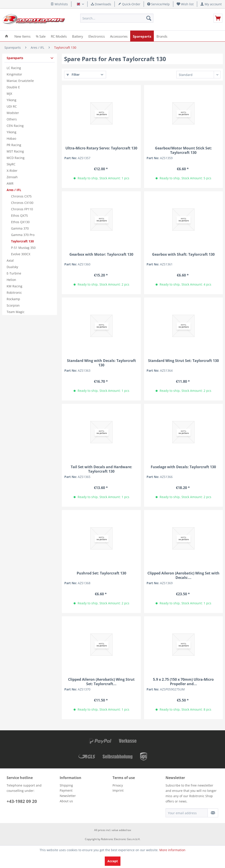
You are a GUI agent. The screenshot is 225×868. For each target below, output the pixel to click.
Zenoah (12, 177)
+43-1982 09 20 (22, 801)
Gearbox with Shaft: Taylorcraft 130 (183, 254)
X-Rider (12, 171)
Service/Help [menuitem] (158, 4)
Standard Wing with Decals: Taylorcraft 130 (101, 363)
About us (66, 801)
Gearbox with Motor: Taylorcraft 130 (101, 254)
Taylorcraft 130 (22, 241)
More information (172, 850)
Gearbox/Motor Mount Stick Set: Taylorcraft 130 (183, 150)
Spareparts (15, 58)
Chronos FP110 (22, 209)
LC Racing (14, 68)
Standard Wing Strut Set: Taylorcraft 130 (183, 361)
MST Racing (15, 151)
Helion (11, 280)
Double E (13, 87)
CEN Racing (15, 126)
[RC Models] (59, 36)
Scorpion (13, 305)
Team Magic (16, 312)
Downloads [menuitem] (101, 4)
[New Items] (22, 36)
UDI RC (12, 106)
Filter (73, 74)
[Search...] (117, 18)
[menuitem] (185, 4)
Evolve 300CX (21, 254)
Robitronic (14, 293)
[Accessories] (119, 36)
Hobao (11, 138)
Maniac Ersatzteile (20, 81)
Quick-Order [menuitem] (129, 4)
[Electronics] (97, 36)
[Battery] (78, 36)
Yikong (11, 100)
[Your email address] (187, 813)
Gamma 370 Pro (23, 235)
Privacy (118, 785)
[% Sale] (41, 36)
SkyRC (11, 164)
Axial (10, 260)
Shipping (66, 785)
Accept (113, 861)
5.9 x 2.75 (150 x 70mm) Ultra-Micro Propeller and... (183, 682)
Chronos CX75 (21, 196)
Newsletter (68, 796)
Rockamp (13, 299)
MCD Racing (16, 158)
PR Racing (14, 145)
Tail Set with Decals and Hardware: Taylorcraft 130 (101, 469)
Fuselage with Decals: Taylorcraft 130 (183, 467)
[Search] (149, 18)
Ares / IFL (14, 190)
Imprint (118, 790)
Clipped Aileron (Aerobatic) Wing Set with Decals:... (183, 575)
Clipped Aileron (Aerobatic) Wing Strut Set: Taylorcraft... (101, 682)
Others (12, 119)
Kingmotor (14, 74)
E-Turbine (14, 273)
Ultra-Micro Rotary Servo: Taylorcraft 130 (101, 148)
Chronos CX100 (22, 203)
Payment (66, 790)
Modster (13, 113)
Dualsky (12, 267)
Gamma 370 (20, 228)
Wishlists (59, 4)
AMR (10, 183)
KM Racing (14, 286)
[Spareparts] (142, 36)
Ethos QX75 (19, 216)
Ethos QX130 (20, 222)
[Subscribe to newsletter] (213, 813)
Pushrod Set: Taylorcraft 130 (101, 573)
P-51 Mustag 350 (23, 248)
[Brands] (162, 36)
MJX (9, 94)
